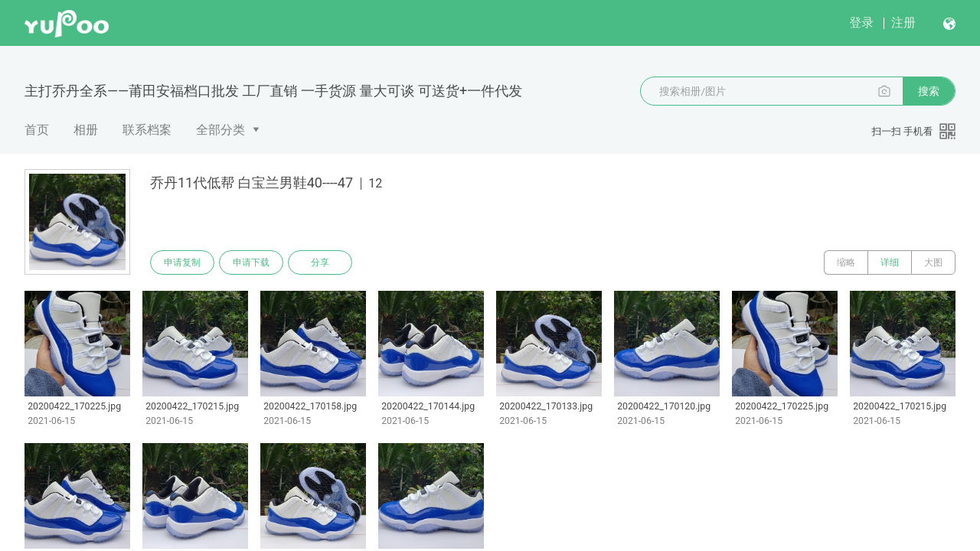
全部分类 (220, 130)
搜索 (929, 91)
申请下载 (251, 262)
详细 (890, 262)
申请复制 (182, 262)
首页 (37, 130)
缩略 (846, 262)
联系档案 (147, 130)
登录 (861, 23)
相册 (86, 130)
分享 (320, 262)
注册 (903, 23)
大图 (933, 262)
